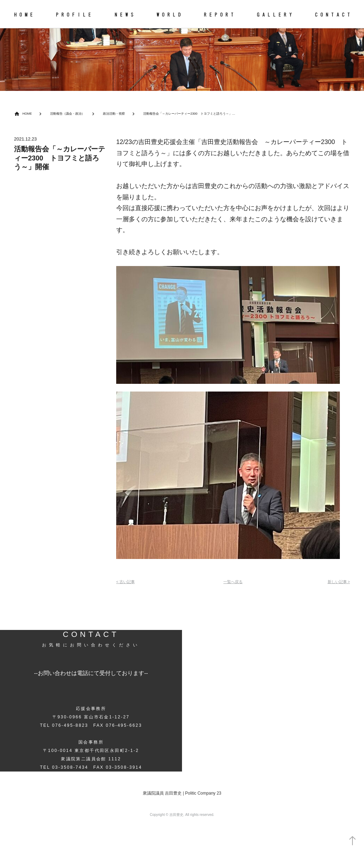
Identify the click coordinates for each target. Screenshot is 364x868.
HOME (28, 114)
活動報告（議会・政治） (73, 114)
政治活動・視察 (126, 114)
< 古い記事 (127, 583)
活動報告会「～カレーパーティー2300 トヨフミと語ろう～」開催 (216, 114)
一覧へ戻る (233, 583)
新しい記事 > (336, 583)
